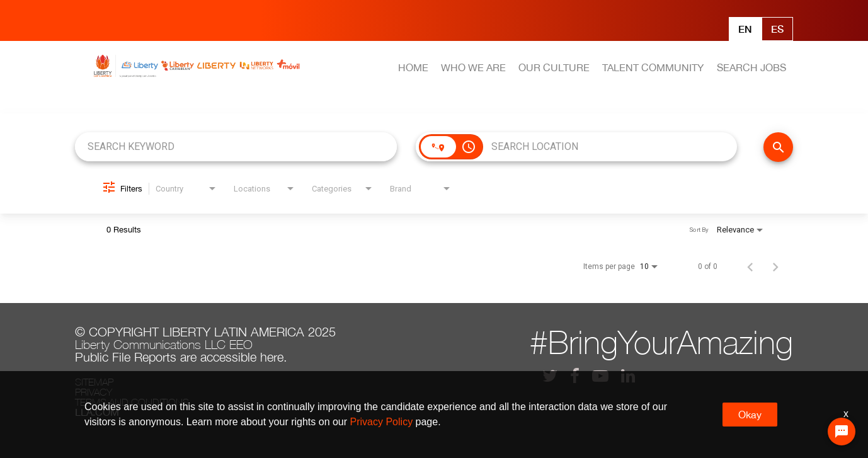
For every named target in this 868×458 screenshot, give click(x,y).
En (745, 29)
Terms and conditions (132, 402)
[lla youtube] (600, 376)
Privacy (94, 392)
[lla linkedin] (628, 376)
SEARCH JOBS (751, 67)
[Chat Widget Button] (842, 432)
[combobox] (236, 146)
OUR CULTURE (554, 67)
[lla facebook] (575, 376)
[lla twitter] (550, 376)
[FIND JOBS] (778, 147)
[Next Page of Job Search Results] (775, 266)
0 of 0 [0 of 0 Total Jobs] (708, 266)
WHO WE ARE (473, 67)
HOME (413, 67)
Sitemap (94, 382)
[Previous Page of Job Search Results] (750, 266)
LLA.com (97, 412)
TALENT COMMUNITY (653, 67)
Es (777, 29)
